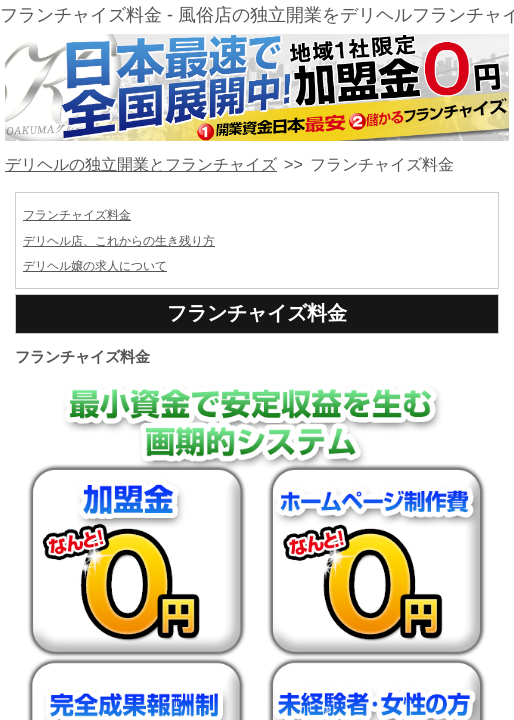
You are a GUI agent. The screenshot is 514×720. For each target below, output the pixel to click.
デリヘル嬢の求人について (95, 266)
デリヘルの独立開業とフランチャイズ (141, 164)
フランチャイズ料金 (77, 215)
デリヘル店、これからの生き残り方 (119, 241)
